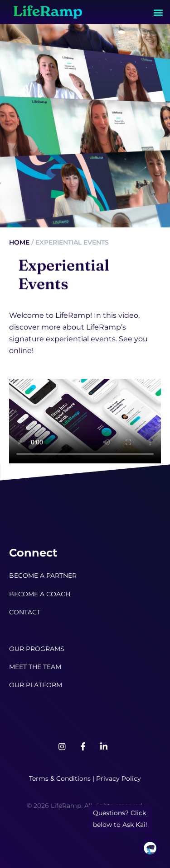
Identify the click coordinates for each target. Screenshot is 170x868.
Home (19, 242)
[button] (158, 12)
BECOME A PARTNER (43, 576)
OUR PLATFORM (36, 685)
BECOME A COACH (40, 594)
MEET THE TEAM (35, 667)
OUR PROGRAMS (37, 649)
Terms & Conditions (60, 778)
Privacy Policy (119, 778)
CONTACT (25, 612)
